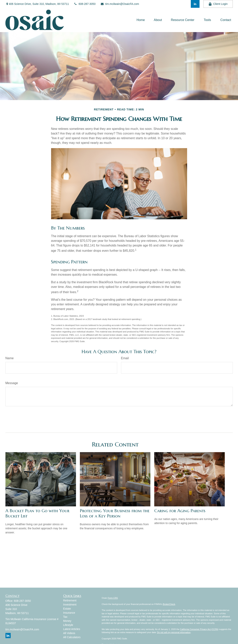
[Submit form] (15, 418)
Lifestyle (68, 625)
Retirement (70, 600)
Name (10, 358)
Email (125, 358)
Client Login (218, 4)
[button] (141, 20)
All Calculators (72, 637)
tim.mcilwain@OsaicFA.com (120, 4)
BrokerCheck (169, 604)
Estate (67, 609)
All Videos (69, 633)
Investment (70, 605)
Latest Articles (72, 629)
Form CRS (113, 598)
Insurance (69, 613)
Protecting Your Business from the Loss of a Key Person (115, 513)
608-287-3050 (85, 4)
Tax (65, 617)
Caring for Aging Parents (180, 511)
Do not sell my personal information (174, 632)
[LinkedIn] (195, 4)
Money (67, 621)
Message (12, 383)
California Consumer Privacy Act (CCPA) (199, 629)
